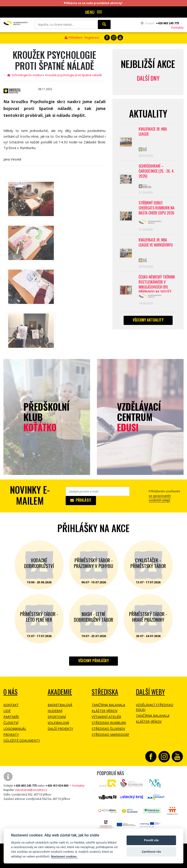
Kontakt (11, 705)
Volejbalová (58, 723)
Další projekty (60, 729)
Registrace (92, 38)
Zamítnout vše (151, 852)
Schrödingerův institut (25, 75)
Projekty (11, 735)
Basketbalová (60, 705)
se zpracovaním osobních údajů (160, 498)
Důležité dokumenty (22, 741)
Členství (11, 723)
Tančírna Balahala (108, 705)
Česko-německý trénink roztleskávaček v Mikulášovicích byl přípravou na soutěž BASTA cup (157, 283)
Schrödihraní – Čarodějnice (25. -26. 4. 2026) (156, 171)
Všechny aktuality (148, 320)
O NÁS (10, 692)
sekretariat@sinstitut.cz (31, 790)
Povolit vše (151, 840)
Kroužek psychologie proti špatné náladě (74, 75)
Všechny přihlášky (93, 661)
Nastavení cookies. (64, 856)
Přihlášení (74, 38)
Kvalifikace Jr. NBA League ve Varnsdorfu (156, 242)
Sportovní (57, 717)
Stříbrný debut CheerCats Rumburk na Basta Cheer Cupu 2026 (157, 208)
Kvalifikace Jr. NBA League (153, 132)
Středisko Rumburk (109, 723)
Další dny (148, 78)
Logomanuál (15, 729)
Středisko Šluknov (108, 729)
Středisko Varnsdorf (110, 735)
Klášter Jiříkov (105, 711)
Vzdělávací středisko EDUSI (155, 707)
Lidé (7, 711)
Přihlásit (81, 500)
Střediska (105, 692)
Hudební (55, 711)
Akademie (60, 692)
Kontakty (177, 27)
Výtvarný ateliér (106, 717)
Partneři (11, 717)
